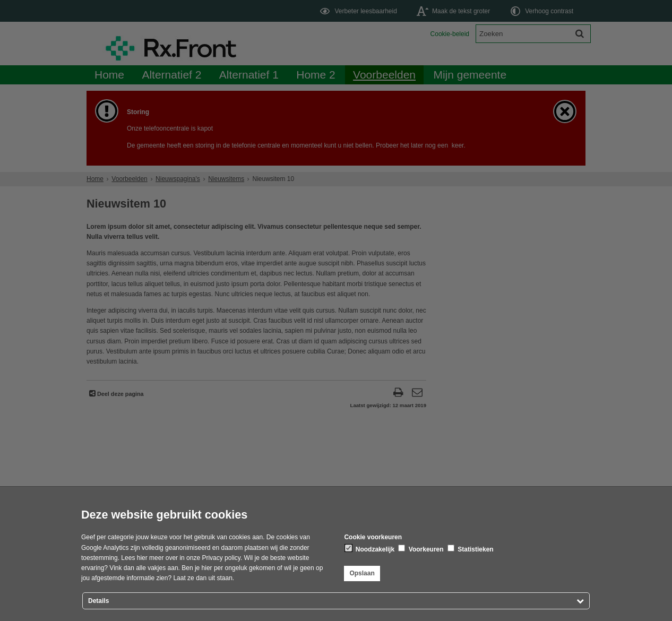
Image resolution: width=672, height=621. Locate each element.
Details (98, 601)
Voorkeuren (421, 549)
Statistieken (471, 549)
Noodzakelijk (370, 549)
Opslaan (362, 573)
